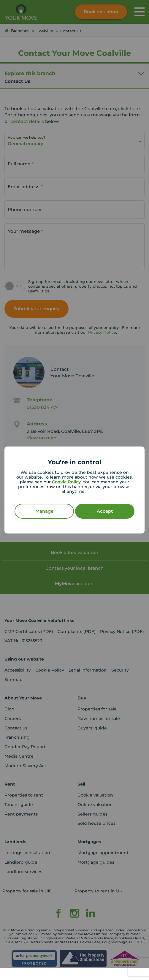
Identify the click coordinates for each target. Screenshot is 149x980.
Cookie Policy (66, 482)
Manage (44, 511)
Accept (105, 511)
